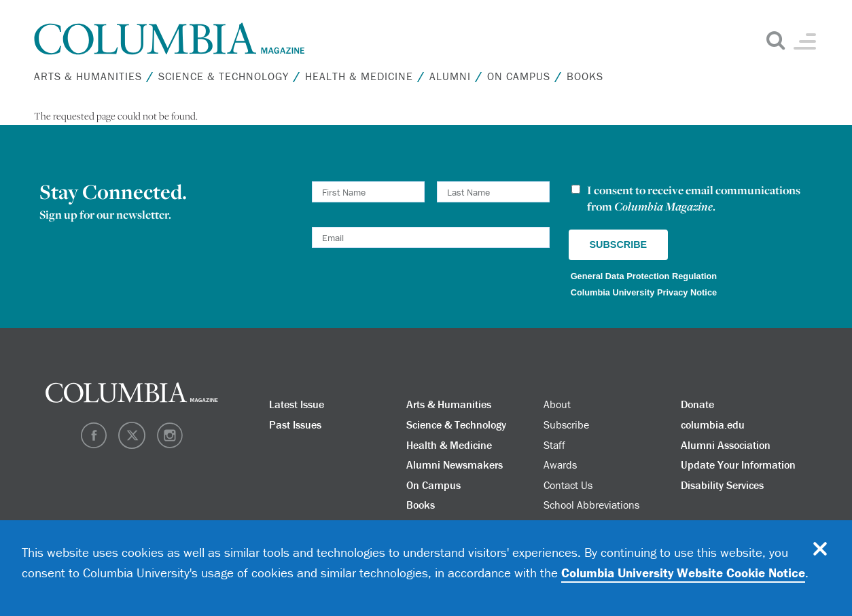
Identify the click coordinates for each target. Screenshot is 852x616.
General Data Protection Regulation (644, 276)
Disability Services (722, 485)
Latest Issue (297, 404)
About (557, 404)
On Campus (519, 76)
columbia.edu (713, 424)
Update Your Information (738, 465)
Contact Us (568, 485)
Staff (554, 445)
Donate (697, 404)
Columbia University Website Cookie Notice (683, 573)
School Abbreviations (591, 505)
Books (585, 76)
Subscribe (566, 424)
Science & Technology (224, 76)
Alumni (450, 76)
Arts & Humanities (88, 76)
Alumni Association (726, 445)
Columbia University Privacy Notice (644, 292)
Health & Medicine (359, 76)
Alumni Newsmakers (455, 465)
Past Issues (295, 424)
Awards (560, 465)
